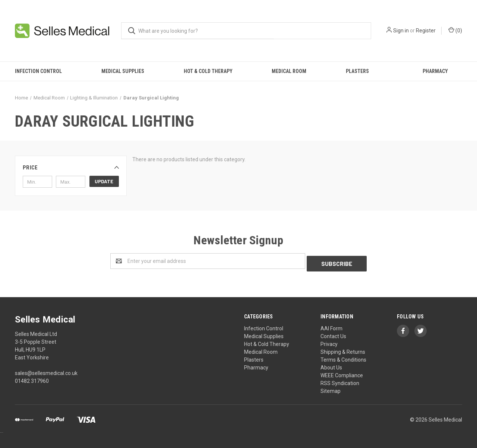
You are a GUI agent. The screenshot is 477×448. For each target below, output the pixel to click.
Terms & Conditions (343, 357)
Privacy (329, 341)
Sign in (401, 31)
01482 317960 (32, 378)
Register (426, 31)
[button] (71, 168)
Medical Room (289, 71)
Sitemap (331, 388)
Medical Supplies (123, 71)
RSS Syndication (340, 381)
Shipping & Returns (343, 349)
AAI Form (331, 326)
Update (104, 181)
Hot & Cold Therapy (208, 71)
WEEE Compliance (342, 373)
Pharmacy (435, 71)
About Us (331, 365)
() (455, 30)
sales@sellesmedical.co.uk (46, 371)
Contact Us (333, 334)
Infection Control (38, 71)
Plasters (357, 71)
